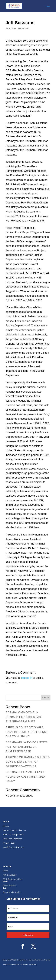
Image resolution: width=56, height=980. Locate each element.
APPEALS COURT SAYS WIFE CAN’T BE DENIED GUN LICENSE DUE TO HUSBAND (27, 732)
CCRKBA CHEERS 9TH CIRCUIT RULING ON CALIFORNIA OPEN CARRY (26, 777)
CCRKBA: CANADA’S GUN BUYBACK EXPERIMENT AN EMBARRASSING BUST (23, 717)
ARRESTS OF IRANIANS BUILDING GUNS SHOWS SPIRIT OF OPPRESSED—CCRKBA (28, 762)
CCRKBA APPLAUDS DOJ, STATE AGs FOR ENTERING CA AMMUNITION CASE (27, 747)
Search (45, 698)
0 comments (23, 29)
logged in (27, 678)
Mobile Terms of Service (13, 847)
